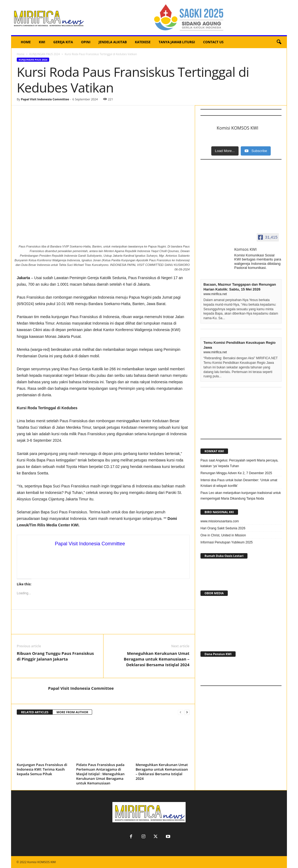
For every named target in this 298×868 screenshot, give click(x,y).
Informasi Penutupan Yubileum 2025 (227, 542)
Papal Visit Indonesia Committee (45, 99)
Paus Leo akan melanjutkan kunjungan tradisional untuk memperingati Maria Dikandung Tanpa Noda (241, 496)
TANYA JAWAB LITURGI (177, 42)
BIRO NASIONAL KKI (219, 512)
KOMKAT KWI (214, 451)
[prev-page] (180, 712)
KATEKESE (143, 42)
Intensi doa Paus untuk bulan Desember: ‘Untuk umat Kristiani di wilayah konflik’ (239, 483)
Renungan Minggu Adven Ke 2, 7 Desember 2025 (236, 473)
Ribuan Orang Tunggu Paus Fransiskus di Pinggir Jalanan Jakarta (55, 656)
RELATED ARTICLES (35, 712)
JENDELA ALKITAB (113, 42)
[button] (279, 42)
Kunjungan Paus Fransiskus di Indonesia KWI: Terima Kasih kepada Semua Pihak (42, 769)
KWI (42, 42)
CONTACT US (213, 42)
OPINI (86, 42)
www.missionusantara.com (220, 521)
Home (21, 54)
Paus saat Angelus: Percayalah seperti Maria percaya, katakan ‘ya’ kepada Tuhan (239, 463)
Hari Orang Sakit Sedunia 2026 (223, 528)
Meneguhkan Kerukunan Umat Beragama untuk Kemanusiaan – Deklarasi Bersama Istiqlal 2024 (157, 659)
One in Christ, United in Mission (223, 535)
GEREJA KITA (63, 42)
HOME (26, 42)
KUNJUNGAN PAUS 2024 (44, 54)
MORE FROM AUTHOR (72, 712)
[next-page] (187, 712)
